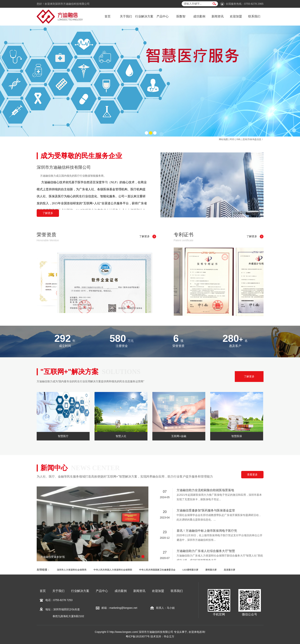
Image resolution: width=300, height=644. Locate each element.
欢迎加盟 (236, 16)
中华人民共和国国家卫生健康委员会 (157, 570)
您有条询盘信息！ (253, 139)
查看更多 (252, 475)
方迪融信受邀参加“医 (53, 557)
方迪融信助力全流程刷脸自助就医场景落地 (205, 491)
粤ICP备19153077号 (138, 636)
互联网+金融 (179, 436)
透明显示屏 (211, 570)
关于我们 (126, 16)
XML (239, 139)
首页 (108, 16)
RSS (232, 139)
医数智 (181, 16)
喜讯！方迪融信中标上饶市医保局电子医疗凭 (207, 531)
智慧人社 (121, 436)
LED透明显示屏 (190, 570)
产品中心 (163, 16)
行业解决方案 (144, 16)
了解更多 (48, 213)
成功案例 (199, 16)
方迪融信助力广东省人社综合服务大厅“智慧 (206, 551)
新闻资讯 (218, 16)
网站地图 (223, 139)
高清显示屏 (229, 570)
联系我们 (254, 16)
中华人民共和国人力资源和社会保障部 (113, 570)
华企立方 (169, 636)
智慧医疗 (63, 436)
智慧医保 (237, 436)
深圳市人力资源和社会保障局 (72, 570)
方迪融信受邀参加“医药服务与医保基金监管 (206, 511)
